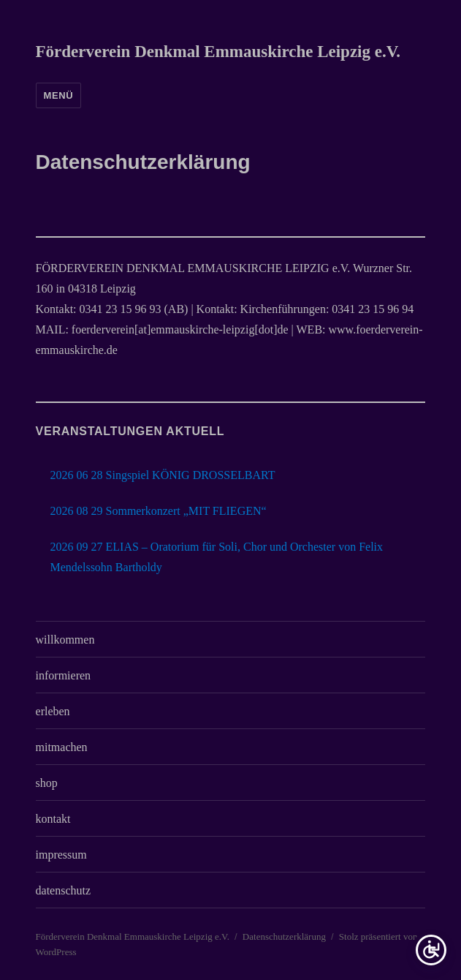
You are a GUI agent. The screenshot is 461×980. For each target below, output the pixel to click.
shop (47, 783)
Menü (59, 95)
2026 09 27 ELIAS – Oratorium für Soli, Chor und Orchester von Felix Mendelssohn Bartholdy (217, 557)
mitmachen (62, 747)
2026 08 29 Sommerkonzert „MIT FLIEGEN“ (159, 511)
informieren (64, 675)
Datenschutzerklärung (284, 936)
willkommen (65, 640)
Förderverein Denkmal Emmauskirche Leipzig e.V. (218, 52)
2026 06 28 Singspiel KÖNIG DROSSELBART (163, 475)
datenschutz (64, 890)
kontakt (53, 819)
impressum (61, 855)
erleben (53, 711)
